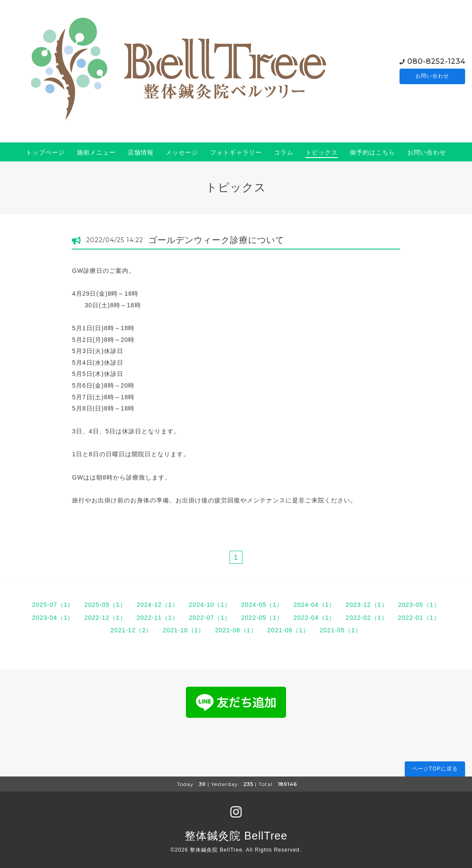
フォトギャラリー (236, 152)
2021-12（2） (131, 630)
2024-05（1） (262, 605)
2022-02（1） (367, 618)
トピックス (322, 152)
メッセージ (182, 152)
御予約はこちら (373, 152)
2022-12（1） (105, 618)
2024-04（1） (314, 605)
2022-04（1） (314, 618)
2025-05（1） (105, 605)
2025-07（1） (53, 605)
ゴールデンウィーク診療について (216, 240)
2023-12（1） (367, 605)
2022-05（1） (262, 618)
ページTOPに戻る (435, 769)
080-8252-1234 (436, 61)
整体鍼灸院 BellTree (236, 836)
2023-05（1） (419, 605)
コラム (284, 152)
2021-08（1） (236, 630)
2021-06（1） (288, 630)
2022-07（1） (210, 618)
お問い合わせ (432, 76)
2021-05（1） (341, 630)
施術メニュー (96, 152)
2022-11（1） (158, 618)
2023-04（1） (53, 618)
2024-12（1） (158, 605)
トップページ (45, 152)
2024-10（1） (210, 605)
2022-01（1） (419, 618)
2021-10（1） (184, 630)
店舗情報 (141, 152)
